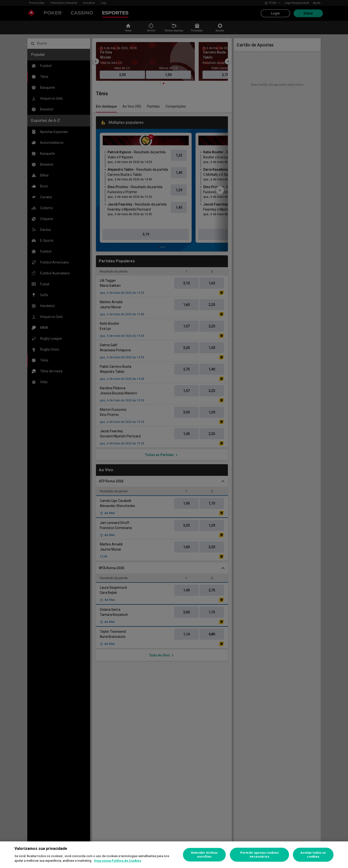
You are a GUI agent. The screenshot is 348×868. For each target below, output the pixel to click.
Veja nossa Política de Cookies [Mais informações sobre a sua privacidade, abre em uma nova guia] (118, 861)
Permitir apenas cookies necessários (259, 855)
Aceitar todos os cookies (313, 855)
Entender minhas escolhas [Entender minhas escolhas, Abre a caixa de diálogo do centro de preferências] (204, 855)
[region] (174, 855)
